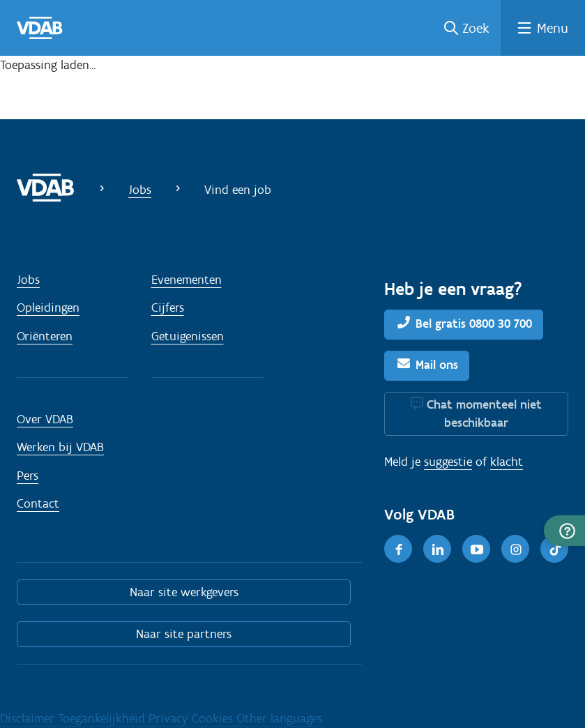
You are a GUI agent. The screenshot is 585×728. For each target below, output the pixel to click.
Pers (28, 476)
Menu (553, 28)
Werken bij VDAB (60, 447)
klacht (507, 462)
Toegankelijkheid (103, 718)
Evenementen (187, 280)
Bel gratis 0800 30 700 (474, 324)
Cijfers (168, 308)
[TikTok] (554, 549)
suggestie (448, 462)
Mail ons (437, 365)
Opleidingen (48, 308)
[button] (564, 531)
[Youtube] (476, 549)
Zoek (476, 28)
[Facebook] (398, 549)
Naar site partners (184, 634)
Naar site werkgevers (184, 592)
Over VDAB (45, 419)
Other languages (279, 718)
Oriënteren (45, 336)
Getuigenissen (188, 336)
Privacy (170, 718)
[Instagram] (515, 549)
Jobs (140, 190)
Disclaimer (29, 718)
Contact (38, 503)
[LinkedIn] (437, 549)
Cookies (214, 718)
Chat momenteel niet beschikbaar (484, 414)
